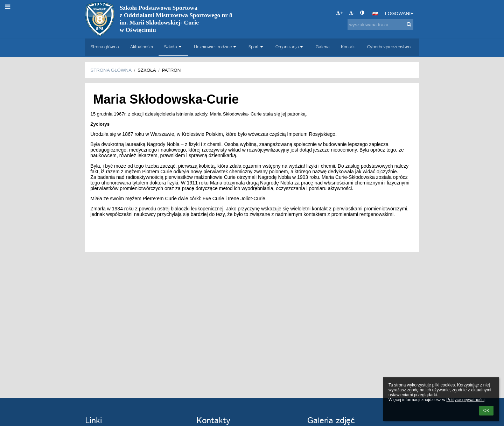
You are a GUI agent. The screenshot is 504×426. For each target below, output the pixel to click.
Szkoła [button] (173, 47)
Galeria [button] (323, 47)
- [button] (352, 13)
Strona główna (111, 70)
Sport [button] (256, 47)
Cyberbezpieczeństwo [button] (389, 47)
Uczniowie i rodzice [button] (216, 47)
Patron (171, 70)
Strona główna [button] (105, 47)
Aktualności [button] (142, 47)
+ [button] (339, 13)
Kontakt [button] (348, 47)
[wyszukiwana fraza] (380, 25)
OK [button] (486, 411)
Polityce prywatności (465, 400)
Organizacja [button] (290, 47)
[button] (375, 14)
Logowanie (399, 13)
